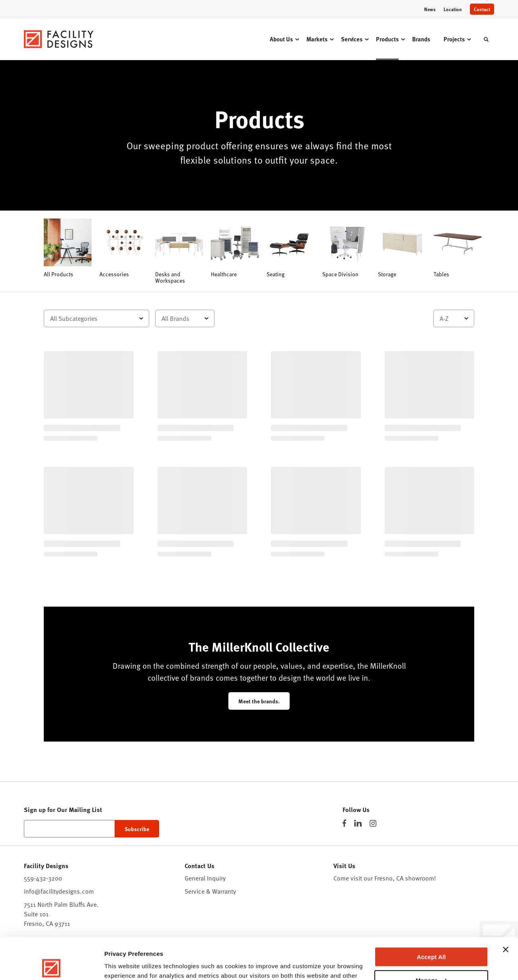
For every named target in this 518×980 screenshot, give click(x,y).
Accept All (431, 914)
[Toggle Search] (486, 39)
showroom (420, 878)
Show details (123, 964)
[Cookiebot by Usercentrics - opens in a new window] (52, 964)
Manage (432, 937)
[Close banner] (506, 907)
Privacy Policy (294, 942)
